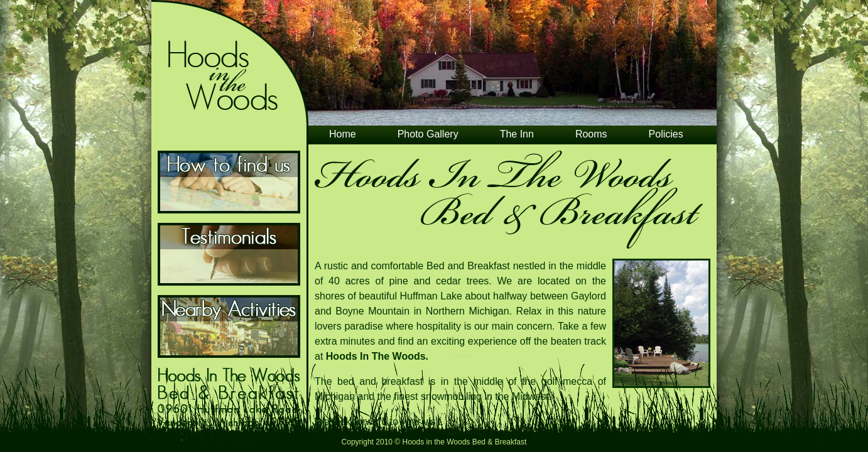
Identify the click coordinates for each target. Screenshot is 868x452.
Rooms (591, 134)
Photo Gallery (428, 134)
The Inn (517, 134)
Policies (666, 134)
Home (343, 134)
